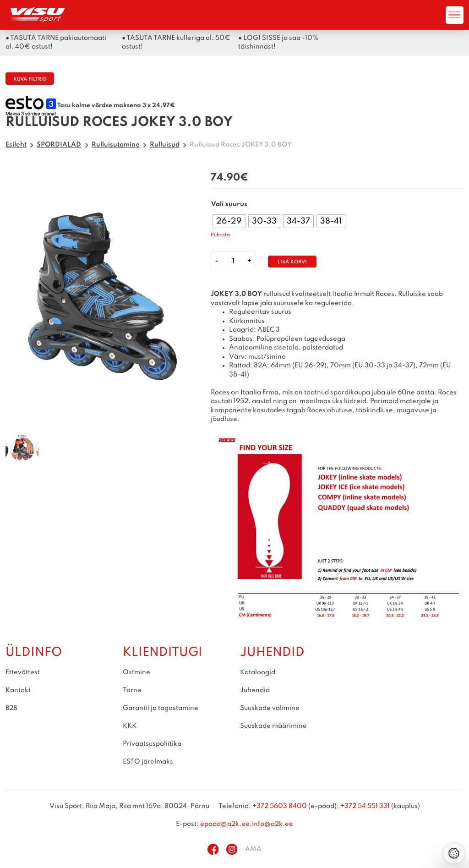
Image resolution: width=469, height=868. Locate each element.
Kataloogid (258, 672)
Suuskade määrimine (273, 726)
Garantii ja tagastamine (161, 708)
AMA (253, 849)
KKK (130, 726)
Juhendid (255, 690)
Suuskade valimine (270, 708)
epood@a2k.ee (225, 824)
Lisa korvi (292, 262)
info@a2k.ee (273, 824)
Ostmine (136, 672)
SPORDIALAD (59, 145)
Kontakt (18, 690)
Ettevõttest (23, 672)
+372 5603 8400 (280, 806)
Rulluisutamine (116, 145)
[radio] (229, 221)
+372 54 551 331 (365, 806)
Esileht (16, 145)
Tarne (132, 690)
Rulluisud (165, 145)
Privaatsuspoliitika (152, 744)
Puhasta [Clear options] (220, 235)
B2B (11, 708)
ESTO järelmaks (148, 762)
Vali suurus (229, 204)
